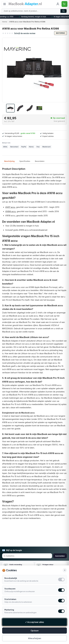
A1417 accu (10, 207)
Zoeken (64, 11)
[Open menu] (5, 4)
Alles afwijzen (35, 638)
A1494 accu (11, 211)
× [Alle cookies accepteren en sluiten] (65, 570)
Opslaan (35, 631)
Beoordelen (40, 161)
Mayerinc (61, 33)
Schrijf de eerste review (25, 33)
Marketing (9, 610)
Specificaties (25, 161)
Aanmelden (60, 556)
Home (5, 22)
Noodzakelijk (11, 578)
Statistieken (10, 599)
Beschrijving (9, 161)
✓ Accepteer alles (35, 622)
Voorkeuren (10, 589)
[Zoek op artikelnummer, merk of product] (34, 11)
